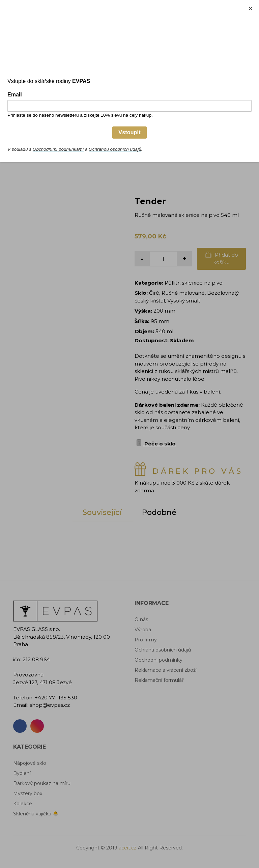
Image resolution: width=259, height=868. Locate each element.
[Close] (251, 8)
